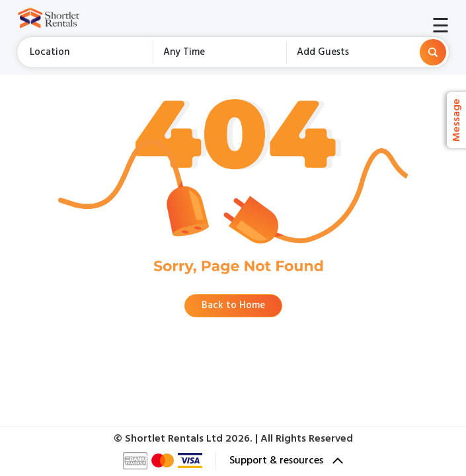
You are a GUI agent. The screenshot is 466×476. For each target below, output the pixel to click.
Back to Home (233, 305)
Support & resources (286, 461)
